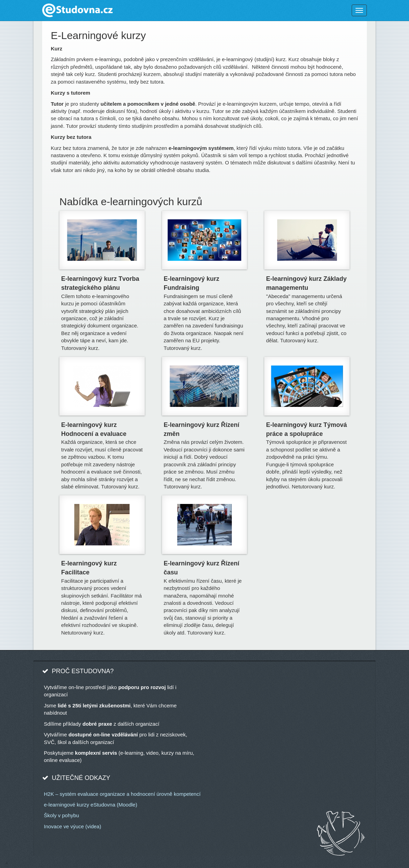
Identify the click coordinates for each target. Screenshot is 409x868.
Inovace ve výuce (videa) (73, 826)
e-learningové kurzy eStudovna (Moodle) (91, 805)
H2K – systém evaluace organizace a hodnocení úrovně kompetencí (122, 794)
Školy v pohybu (61, 815)
